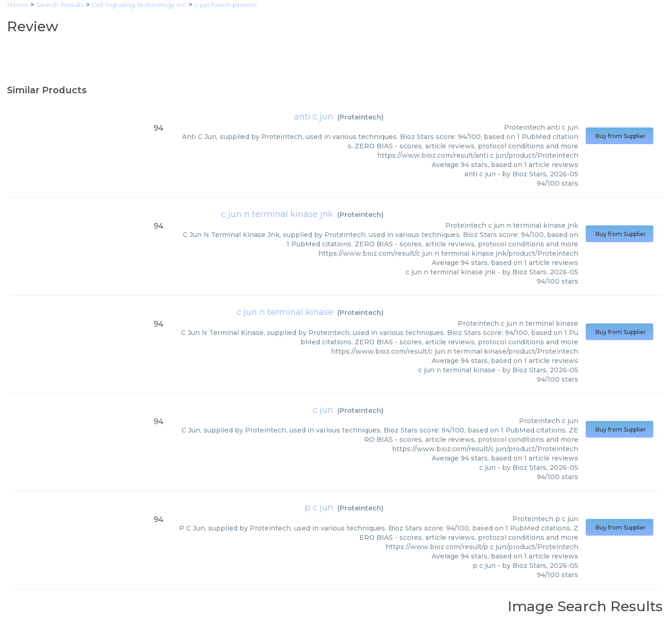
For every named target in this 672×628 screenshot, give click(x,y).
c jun (323, 410)
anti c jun (314, 117)
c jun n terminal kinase (285, 312)
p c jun (319, 508)
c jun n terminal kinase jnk (277, 214)
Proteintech (360, 117)
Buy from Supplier (619, 136)
